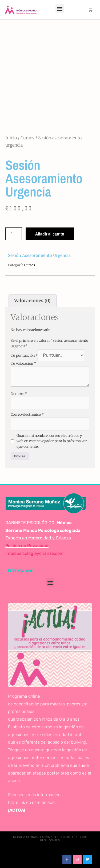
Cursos (27, 138)
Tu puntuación (24, 356)
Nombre (19, 394)
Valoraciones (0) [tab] (32, 301)
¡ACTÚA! (17, 810)
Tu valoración (23, 364)
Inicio (11, 138)
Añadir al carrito (50, 234)
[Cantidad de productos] (14, 234)
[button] (60, 8)
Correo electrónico (27, 415)
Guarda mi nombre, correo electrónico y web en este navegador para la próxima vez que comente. (52, 441)
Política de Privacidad (27, 546)
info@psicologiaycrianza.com (34, 553)
